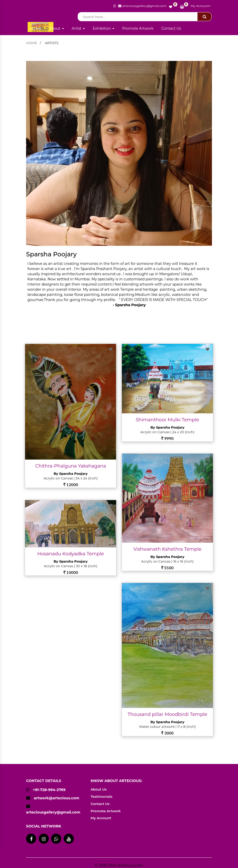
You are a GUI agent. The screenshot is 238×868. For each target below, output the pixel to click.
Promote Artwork (138, 28)
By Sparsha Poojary (71, 474)
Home (36, 28)
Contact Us (171, 28)
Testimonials (101, 796)
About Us (99, 789)
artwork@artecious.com (57, 798)
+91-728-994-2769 (46, 790)
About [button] (56, 28)
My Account (201, 6)
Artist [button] (78, 28)
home (32, 43)
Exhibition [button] (104, 28)
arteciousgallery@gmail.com (53, 812)
